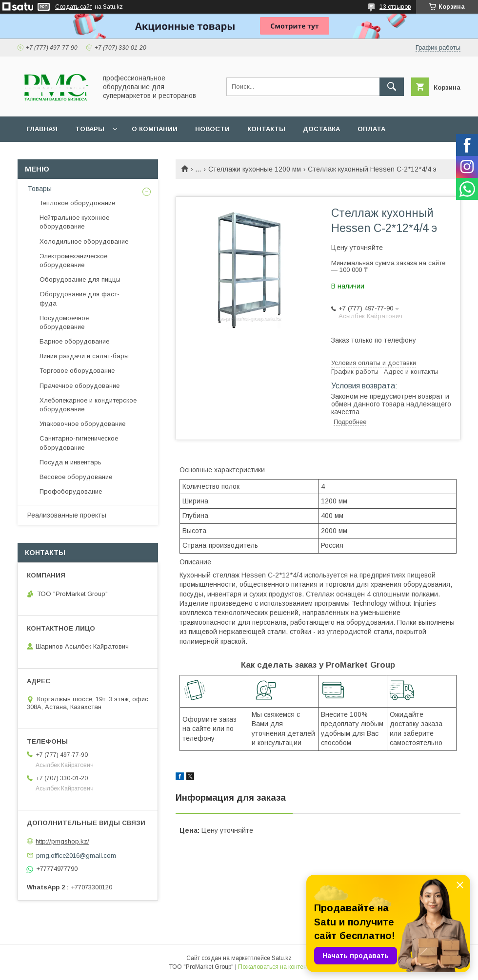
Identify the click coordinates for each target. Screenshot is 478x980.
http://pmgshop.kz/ (62, 841)
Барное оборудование (74, 341)
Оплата (371, 129)
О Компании (155, 129)
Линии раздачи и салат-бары (84, 356)
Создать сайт (74, 7)
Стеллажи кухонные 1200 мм (255, 169)
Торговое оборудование (77, 371)
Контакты (266, 129)
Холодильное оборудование (84, 241)
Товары (90, 129)
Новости (212, 129)
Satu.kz (282, 958)
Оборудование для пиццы (80, 279)
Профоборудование (71, 491)
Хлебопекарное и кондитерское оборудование (88, 405)
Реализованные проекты (67, 515)
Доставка (321, 129)
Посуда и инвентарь (70, 462)
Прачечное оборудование (80, 386)
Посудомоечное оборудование (64, 322)
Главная (42, 129)
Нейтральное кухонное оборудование (74, 222)
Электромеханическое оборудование (73, 260)
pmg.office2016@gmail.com (76, 855)
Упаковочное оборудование (82, 424)
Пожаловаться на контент (274, 967)
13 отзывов (395, 7)
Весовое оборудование (76, 477)
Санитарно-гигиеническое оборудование (79, 443)
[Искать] (392, 87)
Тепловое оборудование (77, 203)
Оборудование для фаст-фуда (80, 298)
